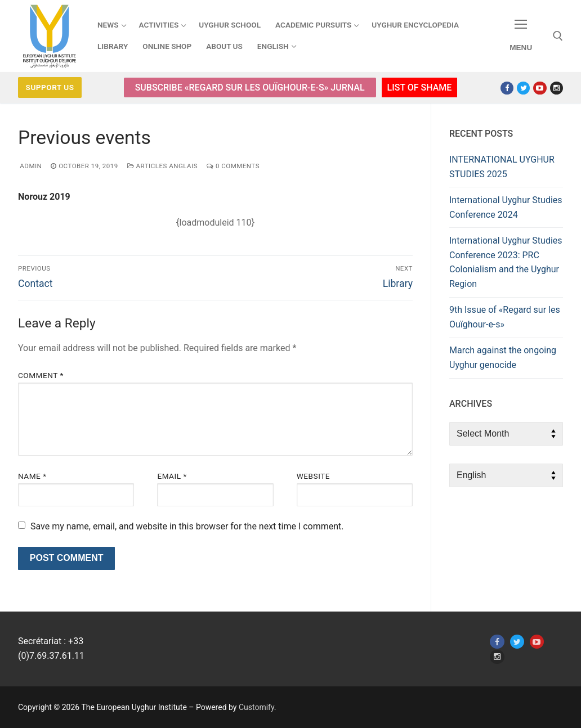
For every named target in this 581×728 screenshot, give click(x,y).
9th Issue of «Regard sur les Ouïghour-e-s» (505, 317)
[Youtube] (540, 88)
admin (30, 166)
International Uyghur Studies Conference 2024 (506, 207)
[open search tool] (558, 36)
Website (313, 476)
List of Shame (420, 87)
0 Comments (233, 166)
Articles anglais (162, 166)
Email (172, 476)
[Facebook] (507, 88)
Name (32, 476)
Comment (41, 375)
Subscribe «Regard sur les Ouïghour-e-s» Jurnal (250, 87)
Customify (256, 707)
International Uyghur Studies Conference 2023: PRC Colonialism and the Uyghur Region (506, 262)
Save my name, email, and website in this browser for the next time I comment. (187, 526)
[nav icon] (521, 36)
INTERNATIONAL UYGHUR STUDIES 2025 (502, 167)
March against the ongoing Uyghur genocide (503, 358)
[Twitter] (523, 88)
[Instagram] (557, 88)
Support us (50, 87)
